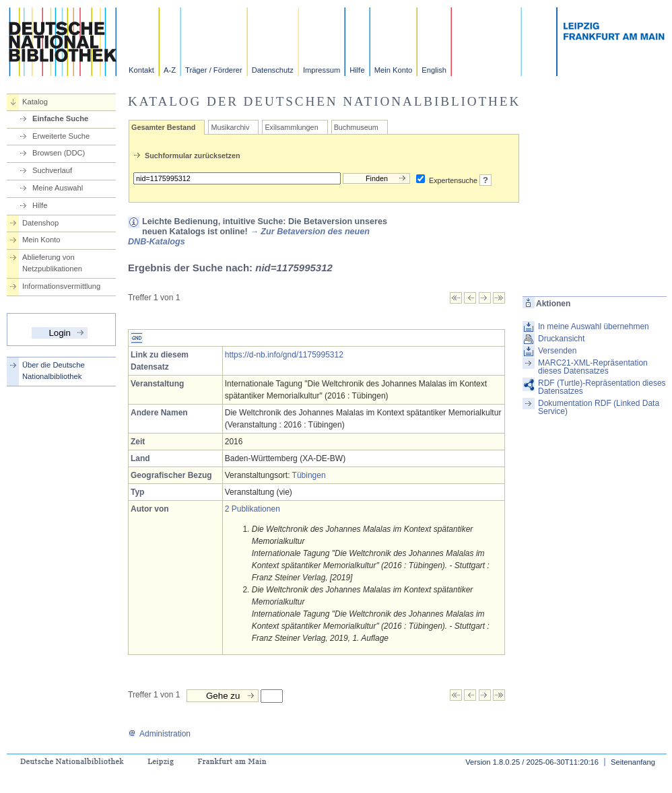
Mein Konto (394, 70)
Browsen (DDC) (59, 153)
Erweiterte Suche (61, 136)
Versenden (557, 351)
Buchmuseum (356, 127)
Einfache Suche (60, 118)
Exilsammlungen (291, 127)
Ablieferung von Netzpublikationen (52, 263)
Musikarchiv (230, 127)
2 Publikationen (253, 509)
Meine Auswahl (58, 188)
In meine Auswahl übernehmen (594, 326)
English (434, 70)
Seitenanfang (633, 762)
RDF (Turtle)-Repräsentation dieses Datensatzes (602, 387)
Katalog (35, 102)
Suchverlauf (52, 170)
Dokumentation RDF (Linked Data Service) (599, 407)
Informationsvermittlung (61, 286)
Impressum (322, 70)
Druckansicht (561, 339)
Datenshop (40, 223)
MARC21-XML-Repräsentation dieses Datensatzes (593, 367)
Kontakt (141, 70)
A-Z (170, 70)
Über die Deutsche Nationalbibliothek (54, 371)
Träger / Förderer (214, 70)
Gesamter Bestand (163, 127)
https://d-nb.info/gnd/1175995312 (284, 355)
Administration (159, 734)
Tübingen (309, 475)
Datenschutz (273, 70)
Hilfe (357, 70)
